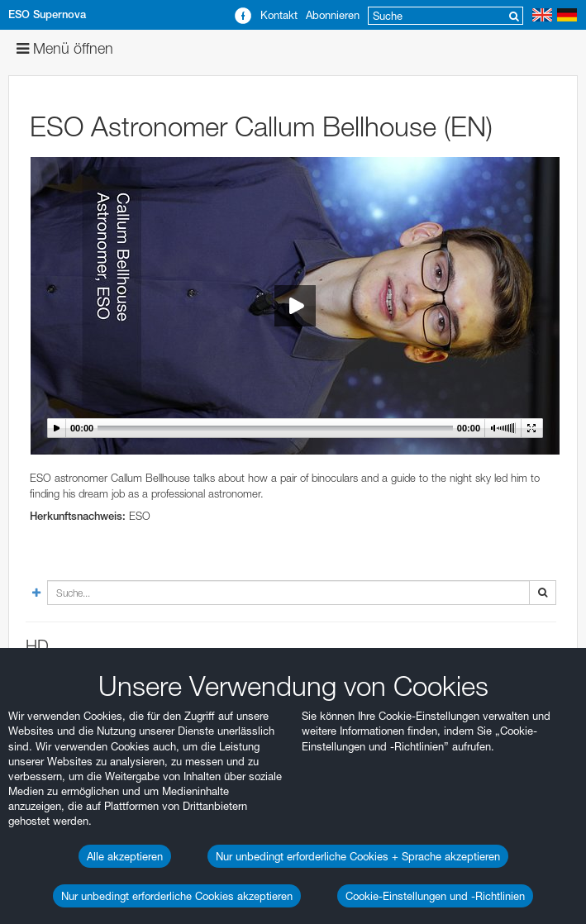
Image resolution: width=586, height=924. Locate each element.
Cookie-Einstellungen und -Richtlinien (435, 896)
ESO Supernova (47, 14)
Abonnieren (333, 15)
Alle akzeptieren (125, 856)
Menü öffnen (65, 48)
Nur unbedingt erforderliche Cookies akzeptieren (177, 896)
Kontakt (279, 15)
